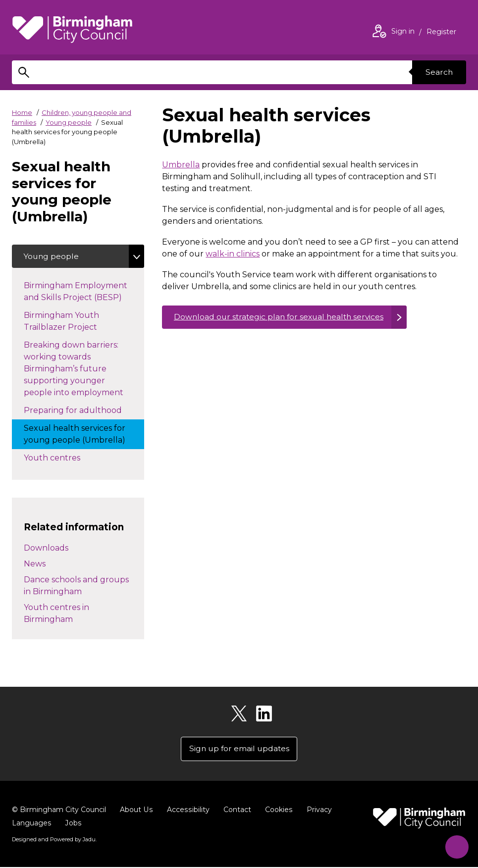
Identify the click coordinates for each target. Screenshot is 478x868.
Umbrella (181, 165)
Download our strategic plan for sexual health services (282, 317)
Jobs (73, 824)
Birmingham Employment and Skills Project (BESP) (83, 292)
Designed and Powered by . (54, 840)
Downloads (46, 548)
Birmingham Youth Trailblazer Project (70, 322)
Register (441, 33)
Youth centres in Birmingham (56, 614)
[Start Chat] (455, 845)
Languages (31, 824)
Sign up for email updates (239, 749)
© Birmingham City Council (59, 811)
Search (438, 72)
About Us (136, 811)
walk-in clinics (233, 254)
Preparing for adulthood (84, 410)
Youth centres (62, 458)
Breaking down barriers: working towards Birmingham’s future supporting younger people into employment (83, 369)
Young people (69, 122)
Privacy (317, 811)
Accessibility (187, 811)
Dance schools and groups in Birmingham (76, 586)
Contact (235, 811)
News (35, 564)
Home (22, 112)
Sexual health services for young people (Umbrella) (84, 434)
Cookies (277, 811)
